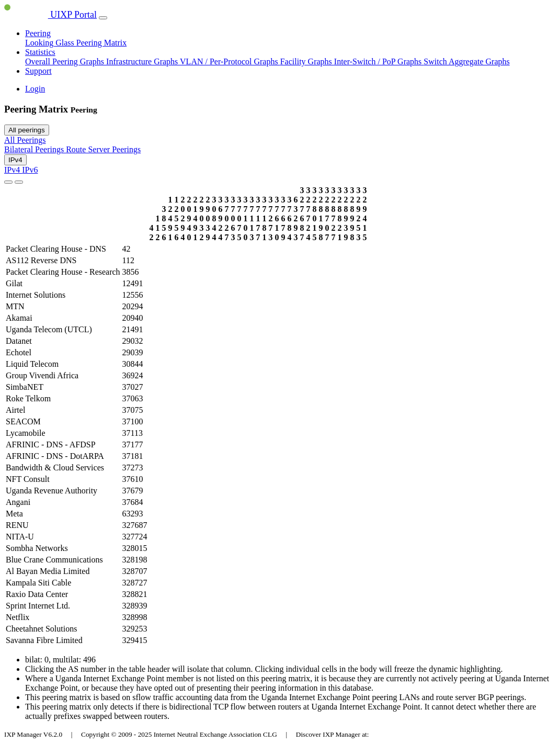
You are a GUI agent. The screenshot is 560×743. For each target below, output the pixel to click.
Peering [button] (38, 33)
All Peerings (25, 140)
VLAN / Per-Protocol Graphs (230, 61)
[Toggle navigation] (103, 18)
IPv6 (30, 170)
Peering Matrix (101, 43)
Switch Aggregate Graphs (466, 61)
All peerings (27, 130)
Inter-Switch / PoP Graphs (379, 61)
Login (35, 89)
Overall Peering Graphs (66, 61)
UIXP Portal (50, 15)
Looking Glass (51, 43)
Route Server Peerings (103, 149)
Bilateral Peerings (35, 149)
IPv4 (15, 160)
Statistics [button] (40, 52)
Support (38, 71)
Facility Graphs (307, 61)
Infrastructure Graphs (143, 61)
